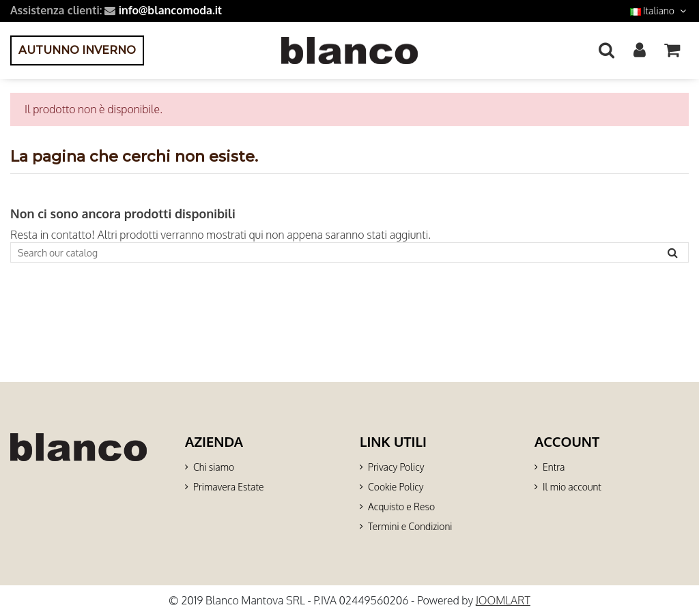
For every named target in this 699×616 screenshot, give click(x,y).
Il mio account (572, 487)
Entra (554, 467)
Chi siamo (214, 467)
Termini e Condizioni (410, 526)
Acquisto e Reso (401, 507)
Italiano (659, 11)
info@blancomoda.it (170, 10)
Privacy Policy (396, 467)
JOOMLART (503, 600)
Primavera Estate (229, 487)
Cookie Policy (396, 487)
